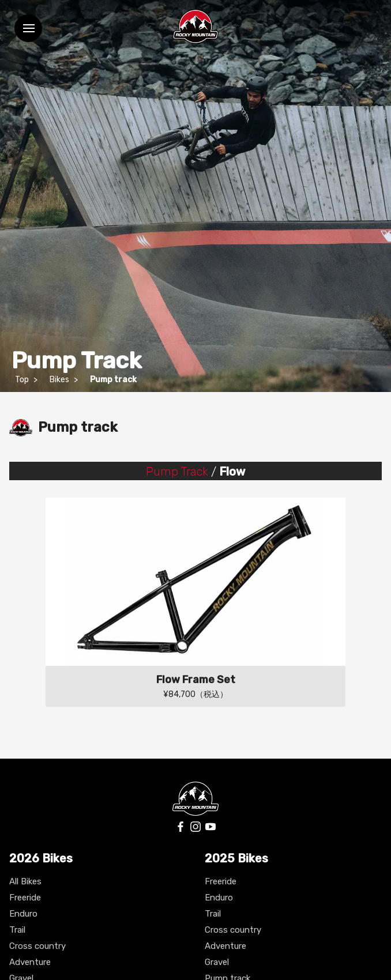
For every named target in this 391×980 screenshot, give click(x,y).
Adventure (30, 962)
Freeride (25, 898)
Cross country (37, 946)
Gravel (217, 962)
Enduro (23, 914)
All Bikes (25, 881)
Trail (17, 930)
